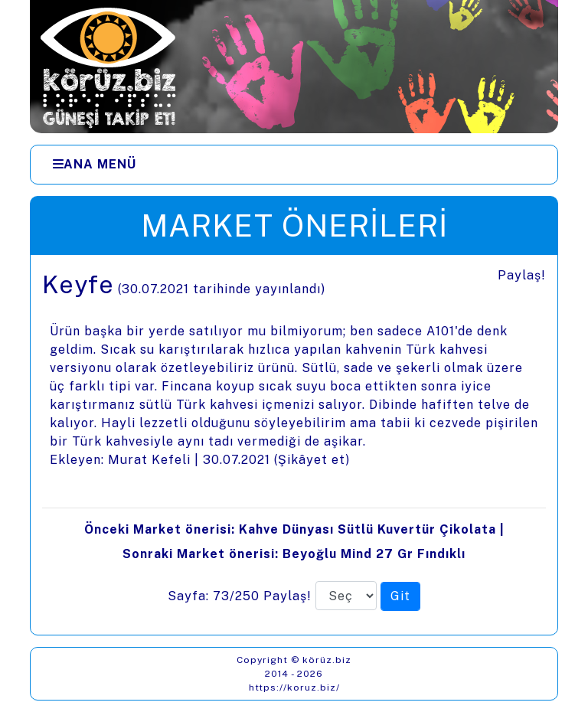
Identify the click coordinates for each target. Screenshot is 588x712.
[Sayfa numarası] (346, 596)
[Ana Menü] (95, 165)
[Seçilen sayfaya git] (400, 596)
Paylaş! (522, 275)
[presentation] (294, 445)
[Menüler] (294, 165)
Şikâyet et (312, 460)
